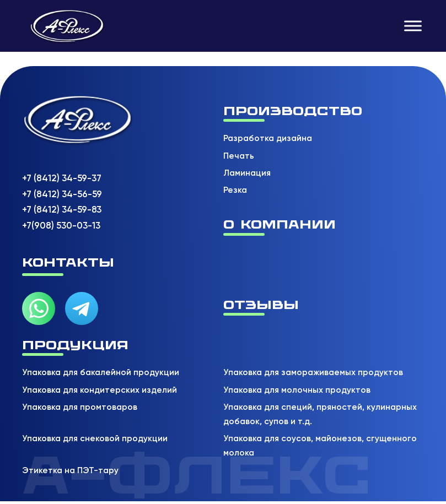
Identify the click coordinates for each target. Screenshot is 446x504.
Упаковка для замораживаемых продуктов (313, 372)
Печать (239, 156)
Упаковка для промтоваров (80, 407)
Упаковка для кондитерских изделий (100, 390)
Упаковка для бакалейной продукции (101, 372)
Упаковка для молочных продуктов (297, 390)
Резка (235, 190)
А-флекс (197, 475)
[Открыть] (413, 26)
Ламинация (247, 173)
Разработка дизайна (268, 138)
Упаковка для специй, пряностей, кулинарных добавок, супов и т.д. (320, 414)
